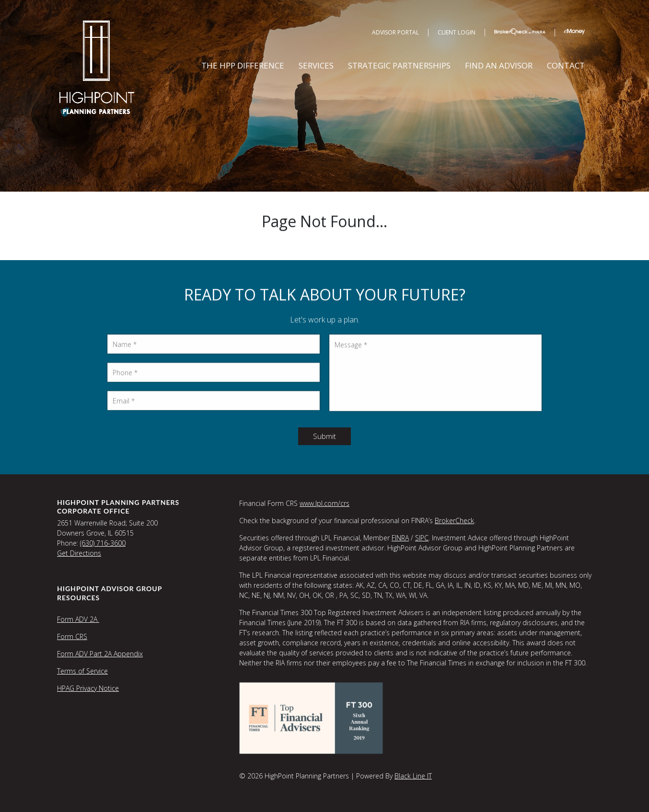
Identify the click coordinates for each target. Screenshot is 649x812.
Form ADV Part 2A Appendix (100, 654)
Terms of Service (82, 671)
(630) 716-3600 (103, 543)
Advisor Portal (395, 32)
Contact (566, 65)
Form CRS (72, 636)
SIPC (422, 538)
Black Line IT (413, 776)
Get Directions (79, 553)
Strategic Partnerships (399, 65)
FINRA (400, 538)
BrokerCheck (454, 520)
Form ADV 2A (78, 619)
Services (316, 65)
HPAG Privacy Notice (88, 688)
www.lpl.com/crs (324, 503)
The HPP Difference (243, 65)
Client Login (457, 32)
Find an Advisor (499, 65)
